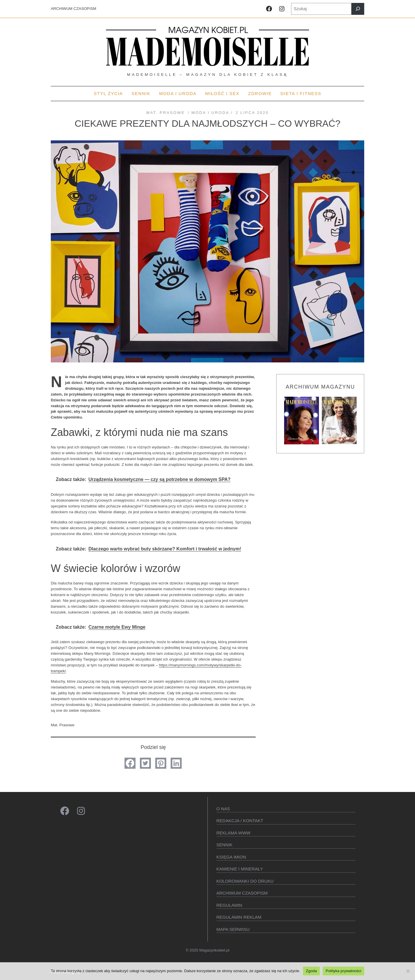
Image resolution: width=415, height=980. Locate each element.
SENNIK (225, 845)
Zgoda (311, 971)
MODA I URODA (210, 113)
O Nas (223, 809)
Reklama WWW (234, 833)
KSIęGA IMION (231, 857)
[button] (130, 763)
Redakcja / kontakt (240, 821)
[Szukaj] (358, 9)
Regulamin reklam (239, 917)
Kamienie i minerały (240, 869)
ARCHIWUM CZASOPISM (74, 9)
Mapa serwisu (233, 929)
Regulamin (229, 905)
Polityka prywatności (343, 971)
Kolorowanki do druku (245, 881)
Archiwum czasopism (242, 893)
